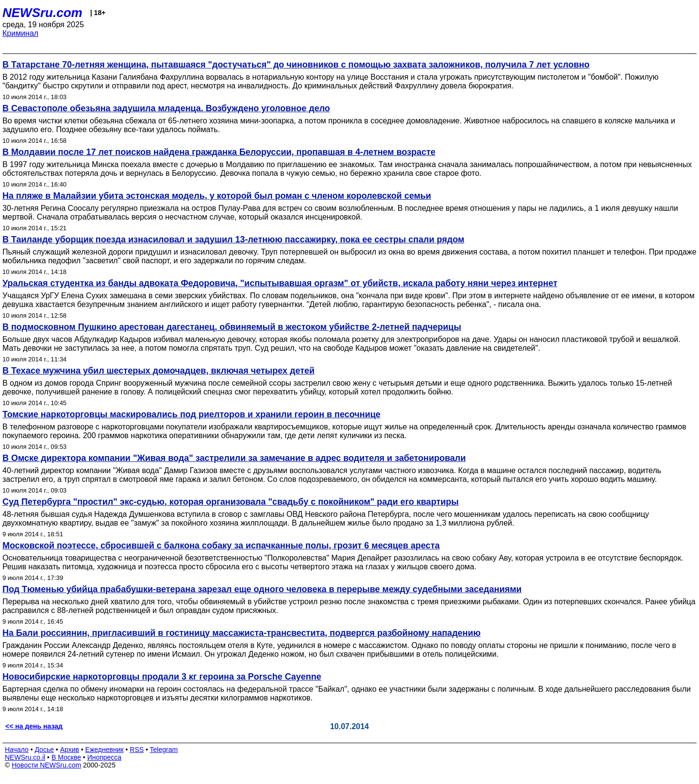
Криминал (20, 33)
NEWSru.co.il (25, 757)
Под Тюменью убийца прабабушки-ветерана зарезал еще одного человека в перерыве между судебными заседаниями (262, 589)
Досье (44, 750)
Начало (17, 750)
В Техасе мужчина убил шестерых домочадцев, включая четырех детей (158, 371)
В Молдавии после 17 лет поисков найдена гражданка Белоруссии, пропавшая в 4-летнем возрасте (219, 152)
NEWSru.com (42, 13)
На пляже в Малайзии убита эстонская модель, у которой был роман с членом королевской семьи (217, 196)
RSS (137, 750)
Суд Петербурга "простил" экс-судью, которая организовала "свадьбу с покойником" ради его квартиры (231, 502)
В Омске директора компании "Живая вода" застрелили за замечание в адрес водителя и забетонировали (234, 458)
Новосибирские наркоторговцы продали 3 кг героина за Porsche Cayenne (162, 677)
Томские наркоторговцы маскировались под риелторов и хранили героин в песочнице (191, 414)
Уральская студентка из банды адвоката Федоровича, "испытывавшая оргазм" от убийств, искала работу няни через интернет (280, 283)
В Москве (66, 757)
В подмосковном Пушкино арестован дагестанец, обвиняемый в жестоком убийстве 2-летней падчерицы (232, 327)
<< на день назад (34, 726)
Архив (70, 750)
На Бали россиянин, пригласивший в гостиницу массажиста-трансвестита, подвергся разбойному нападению (241, 633)
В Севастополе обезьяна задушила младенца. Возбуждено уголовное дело (166, 108)
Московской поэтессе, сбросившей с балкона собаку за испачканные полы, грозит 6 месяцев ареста (221, 545)
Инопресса (105, 757)
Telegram (164, 750)
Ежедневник (105, 750)
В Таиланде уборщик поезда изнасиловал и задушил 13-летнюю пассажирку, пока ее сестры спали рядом (233, 239)
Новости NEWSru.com (46, 765)
